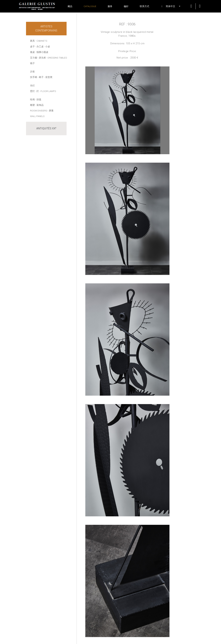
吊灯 (32, 86)
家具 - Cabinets (39, 41)
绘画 (32, 99)
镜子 (32, 63)
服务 (110, 6)
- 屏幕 (51, 111)
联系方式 (144, 6)
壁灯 (32, 91)
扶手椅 (34, 77)
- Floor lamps (48, 91)
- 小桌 (47, 46)
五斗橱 (34, 58)
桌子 (32, 46)
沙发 (32, 72)
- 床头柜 (42, 58)
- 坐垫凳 (48, 77)
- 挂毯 (38, 99)
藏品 (70, 6)
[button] (169, 6)
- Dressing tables (57, 58)
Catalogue (90, 6)
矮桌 (32, 52)
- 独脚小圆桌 (42, 52)
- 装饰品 (39, 105)
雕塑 (32, 105)
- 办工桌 (39, 46)
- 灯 (37, 91)
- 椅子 (41, 77)
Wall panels (37, 116)
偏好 (126, 6)
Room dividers (39, 111)
